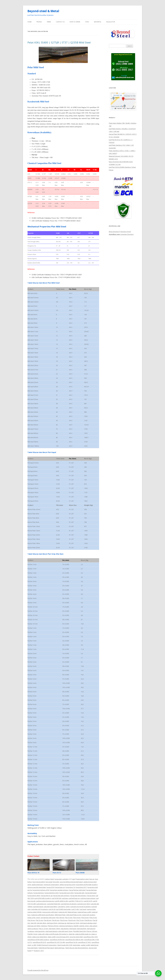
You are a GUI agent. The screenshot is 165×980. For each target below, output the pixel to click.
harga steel (91, 896)
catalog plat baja (37, 885)
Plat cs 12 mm (43, 929)
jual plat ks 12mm (64, 907)
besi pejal (49, 882)
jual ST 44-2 (75, 909)
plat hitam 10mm (54, 929)
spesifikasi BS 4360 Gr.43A (74, 940)
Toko (87, 22)
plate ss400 (52, 937)
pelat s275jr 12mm (34, 918)
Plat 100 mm (60, 918)
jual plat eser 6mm (84, 904)
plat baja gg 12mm (73, 923)
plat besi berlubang (66, 926)
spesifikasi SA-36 (71, 942)
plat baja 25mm (52, 923)
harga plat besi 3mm (52, 893)
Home (30, 22)
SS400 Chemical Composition (47, 945)
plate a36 (41, 934)
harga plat (58, 879)
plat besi (44, 926)
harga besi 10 (70, 887)
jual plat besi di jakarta (69, 904)
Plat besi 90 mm (53, 926)
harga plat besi (39, 893)
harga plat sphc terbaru (61, 896)
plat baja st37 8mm (34, 926)
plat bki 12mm (84, 926)
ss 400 (34, 945)
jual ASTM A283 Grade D (43, 898)
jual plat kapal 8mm (50, 907)
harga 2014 (50, 887)
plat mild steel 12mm (65, 931)
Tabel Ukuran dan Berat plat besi (77, 948)
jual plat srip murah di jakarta (80, 907)
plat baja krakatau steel (88, 923)
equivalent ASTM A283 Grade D (87, 885)
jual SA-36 (52, 909)
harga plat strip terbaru (78, 896)
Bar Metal (98, 22)
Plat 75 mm (80, 920)
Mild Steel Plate (60, 915)
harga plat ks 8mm (34, 896)
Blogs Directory (114, 232)
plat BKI (76, 926)
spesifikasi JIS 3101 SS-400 (56, 942)
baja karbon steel (83, 879)
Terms (49, 22)
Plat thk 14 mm (32, 934)
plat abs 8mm (42, 923)
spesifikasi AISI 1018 (90, 937)
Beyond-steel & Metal (43, 11)
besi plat (56, 882)
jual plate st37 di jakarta (40, 909)
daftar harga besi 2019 (67, 885)
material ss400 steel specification (43, 915)
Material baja (72, 912)
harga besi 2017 (81, 887)
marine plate (91, 909)
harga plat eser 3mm (67, 893)
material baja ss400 (84, 912)
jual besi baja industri (88, 898)
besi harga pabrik (39, 882)
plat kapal (73, 929)
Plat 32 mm (39, 920)
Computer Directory (127, 234)
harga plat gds (79, 893)
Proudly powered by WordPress (38, 970)
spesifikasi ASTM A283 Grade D (38, 940)
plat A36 (33, 923)
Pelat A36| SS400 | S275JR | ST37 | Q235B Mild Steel (59, 42)
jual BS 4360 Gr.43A (61, 901)
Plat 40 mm (47, 920)
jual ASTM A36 (56, 898)
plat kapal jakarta (52, 931)
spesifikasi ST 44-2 (84, 942)
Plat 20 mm (85, 918)
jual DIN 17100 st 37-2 (76, 901)
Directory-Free (125, 232)
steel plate (76, 945)
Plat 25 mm (93, 918)
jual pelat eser (41, 904)
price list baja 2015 (63, 937)
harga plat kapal (91, 893)
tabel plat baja (59, 948)
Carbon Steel (49, 879)
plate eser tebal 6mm (40, 937)
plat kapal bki (82, 929)
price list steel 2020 (76, 937)
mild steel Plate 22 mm (74, 915)
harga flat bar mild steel (77, 890)
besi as (92, 879)
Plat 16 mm (77, 918)
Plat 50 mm (64, 920)
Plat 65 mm (72, 920)
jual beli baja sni (74, 898)
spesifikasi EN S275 (39, 942)
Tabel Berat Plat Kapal (46, 948)
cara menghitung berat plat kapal (71, 882)
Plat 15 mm (69, 918)
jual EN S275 (88, 901)
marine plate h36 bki (35, 912)
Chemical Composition (51, 885)
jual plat (65, 879)
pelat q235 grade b (89, 915)
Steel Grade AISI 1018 (65, 945)
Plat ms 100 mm (92, 931)
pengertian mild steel (48, 918)
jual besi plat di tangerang (45, 901)
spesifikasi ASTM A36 (57, 940)
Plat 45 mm (56, 920)
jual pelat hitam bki (54, 904)
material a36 (63, 912)
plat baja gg (62, 923)
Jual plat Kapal (38, 907)
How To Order (75, 22)
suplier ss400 (85, 945)
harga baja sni (60, 887)
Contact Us (60, 22)
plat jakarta (65, 929)
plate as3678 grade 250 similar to (57, 934)
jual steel (83, 909)
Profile (39, 22)
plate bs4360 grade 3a (83, 934)
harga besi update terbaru (59, 890)
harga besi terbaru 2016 (41, 890)
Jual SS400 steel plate (63, 909)
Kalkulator (111, 22)
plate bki (72, 934)
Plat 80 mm (88, 920)
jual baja (65, 898)
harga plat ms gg (47, 896)
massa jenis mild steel (50, 912)
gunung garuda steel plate (37, 887)
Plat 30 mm (31, 920)
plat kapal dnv (40, 931)
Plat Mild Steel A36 (79, 931)
